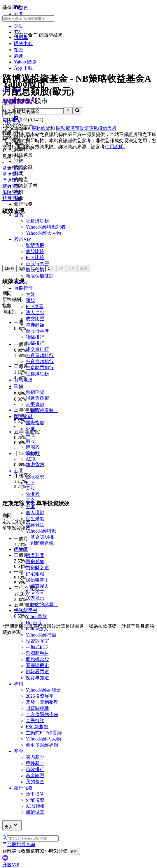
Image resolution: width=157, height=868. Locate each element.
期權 (19, 386)
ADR (31, 459)
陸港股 (33, 494)
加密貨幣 (35, 465)
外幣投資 (35, 800)
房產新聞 (35, 555)
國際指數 (35, 423)
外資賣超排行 (40, 361)
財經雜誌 (35, 525)
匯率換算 (35, 794)
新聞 (19, 471)
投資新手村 (26, 610)
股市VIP (22, 239)
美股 (30, 435)
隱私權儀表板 (103, 128)
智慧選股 (35, 245)
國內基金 (35, 757)
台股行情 (23, 288)
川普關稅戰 (37, 708)
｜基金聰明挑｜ (42, 537)
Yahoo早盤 (36, 617)
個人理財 (35, 513)
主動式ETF (37, 647)
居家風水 (35, 598)
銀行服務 (23, 788)
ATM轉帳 (35, 806)
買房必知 (35, 562)
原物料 (33, 453)
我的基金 (35, 782)
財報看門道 (37, 672)
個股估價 (35, 270)
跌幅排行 (35, 343)
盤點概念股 (37, 659)
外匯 (30, 429)
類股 (30, 300)
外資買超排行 (40, 355)
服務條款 (41, 128)
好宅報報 (35, 574)
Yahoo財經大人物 (43, 233)
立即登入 (12, 122)
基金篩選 (35, 776)
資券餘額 (35, 325)
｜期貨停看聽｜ (42, 410)
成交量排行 (37, 349)
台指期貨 (35, 392)
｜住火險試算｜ (42, 604)
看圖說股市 (37, 665)
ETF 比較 (35, 258)
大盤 (30, 294)
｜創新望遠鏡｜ (42, 543)
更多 (12, 825)
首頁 (19, 215)
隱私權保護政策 (72, 128)
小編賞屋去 (37, 586)
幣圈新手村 (37, 653)
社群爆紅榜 (37, 221)
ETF (30, 483)
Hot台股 (34, 623)
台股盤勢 (35, 477)
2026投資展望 (40, 696)
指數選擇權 (37, 398)
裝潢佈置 (35, 592)
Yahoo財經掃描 (41, 635)
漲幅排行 (35, 337)
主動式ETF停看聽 (44, 733)
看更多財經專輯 (42, 745)
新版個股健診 (40, 276)
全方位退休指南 (42, 714)
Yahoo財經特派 (41, 531)
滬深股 (33, 447)
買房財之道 (37, 568)
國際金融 (23, 417)
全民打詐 (35, 721)
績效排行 (35, 769)
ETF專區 (34, 306)
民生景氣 (35, 519)
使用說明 (114, 147)
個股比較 (35, 251)
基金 (19, 751)
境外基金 (35, 763)
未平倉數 (35, 404)
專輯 (19, 684)
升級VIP (11, 865)
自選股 (21, 282)
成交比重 (35, 319)
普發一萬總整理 (42, 702)
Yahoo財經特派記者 (46, 227)
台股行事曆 (37, 264)
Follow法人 (37, 629)
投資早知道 (37, 678)
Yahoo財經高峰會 (43, 690)
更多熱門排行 (40, 368)
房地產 (21, 549)
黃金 (30, 500)
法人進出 (35, 313)
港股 (30, 441)
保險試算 (35, 812)
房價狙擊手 (37, 580)
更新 (74, 851)
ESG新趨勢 (37, 727)
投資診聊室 (37, 641)
